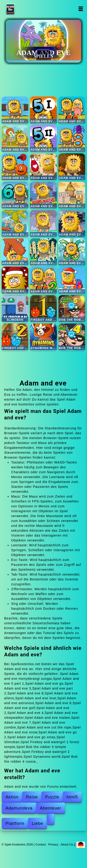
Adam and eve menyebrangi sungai (15, 110)
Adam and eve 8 (72, 138)
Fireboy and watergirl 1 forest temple (43, 309)
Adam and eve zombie (43, 252)
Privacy (53, 844)
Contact (41, 844)
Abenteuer (51, 808)
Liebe (37, 823)
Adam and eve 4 (15, 223)
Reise (32, 797)
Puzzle (52, 797)
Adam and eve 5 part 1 (43, 110)
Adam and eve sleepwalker (43, 223)
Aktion (12, 797)
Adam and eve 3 (15, 138)
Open (81, 9)
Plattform (15, 823)
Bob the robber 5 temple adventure (72, 309)
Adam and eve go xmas (72, 280)
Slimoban (15, 309)
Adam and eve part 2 (43, 138)
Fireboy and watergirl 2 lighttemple (15, 337)
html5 (72, 797)
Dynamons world (43, 337)
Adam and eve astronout (72, 167)
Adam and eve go (72, 110)
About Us (67, 844)
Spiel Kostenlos (25, 9)
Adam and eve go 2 (43, 280)
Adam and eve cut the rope (72, 252)
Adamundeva (19, 808)
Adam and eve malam (72, 223)
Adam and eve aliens (15, 167)
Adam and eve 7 (15, 252)
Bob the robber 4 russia (72, 337)
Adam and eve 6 (15, 195)
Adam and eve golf (43, 195)
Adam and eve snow (15, 280)
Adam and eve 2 (72, 195)
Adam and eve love (43, 167)
